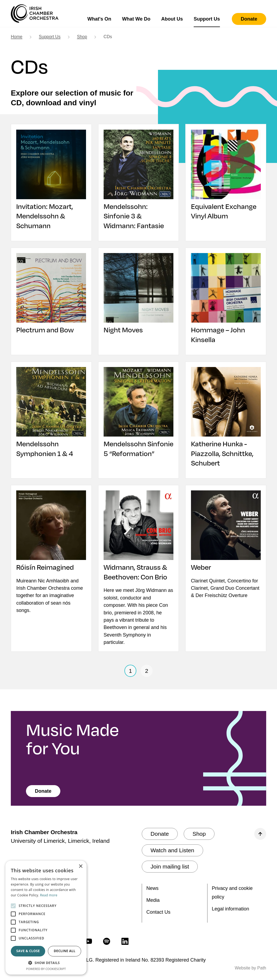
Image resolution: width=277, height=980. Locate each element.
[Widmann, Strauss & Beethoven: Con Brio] (139, 537)
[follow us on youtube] (88, 941)
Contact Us (158, 912)
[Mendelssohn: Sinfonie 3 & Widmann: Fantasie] (139, 180)
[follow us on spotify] (107, 941)
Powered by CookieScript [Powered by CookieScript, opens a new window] (46, 969)
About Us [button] (172, 19)
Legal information (230, 909)
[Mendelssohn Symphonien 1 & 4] (51, 413)
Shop (82, 37)
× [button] (80, 866)
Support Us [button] (207, 19)
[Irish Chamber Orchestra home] (35, 14)
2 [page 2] (147, 672)
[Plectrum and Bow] (51, 294)
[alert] (46, 918)
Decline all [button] (65, 951)
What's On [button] (99, 19)
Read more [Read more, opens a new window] (49, 895)
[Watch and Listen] (172, 851)
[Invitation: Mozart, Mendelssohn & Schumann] (51, 180)
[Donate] (249, 19)
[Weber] (226, 532)
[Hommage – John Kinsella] (226, 299)
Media (153, 900)
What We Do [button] (136, 19)
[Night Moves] (139, 294)
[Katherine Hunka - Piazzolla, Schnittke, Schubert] (226, 418)
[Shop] (199, 834)
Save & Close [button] (28, 951)
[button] (46, 963)
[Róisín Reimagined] (51, 532)
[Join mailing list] (170, 867)
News (152, 888)
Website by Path (250, 968)
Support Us (50, 37)
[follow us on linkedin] (125, 941)
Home (17, 37)
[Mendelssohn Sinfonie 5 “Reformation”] (139, 418)
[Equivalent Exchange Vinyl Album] (226, 175)
